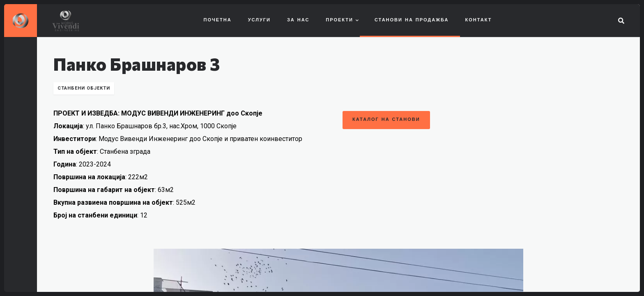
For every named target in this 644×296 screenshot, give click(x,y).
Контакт (479, 20)
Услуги (259, 20)
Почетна (218, 20)
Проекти (339, 20)
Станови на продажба (412, 20)
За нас (298, 20)
